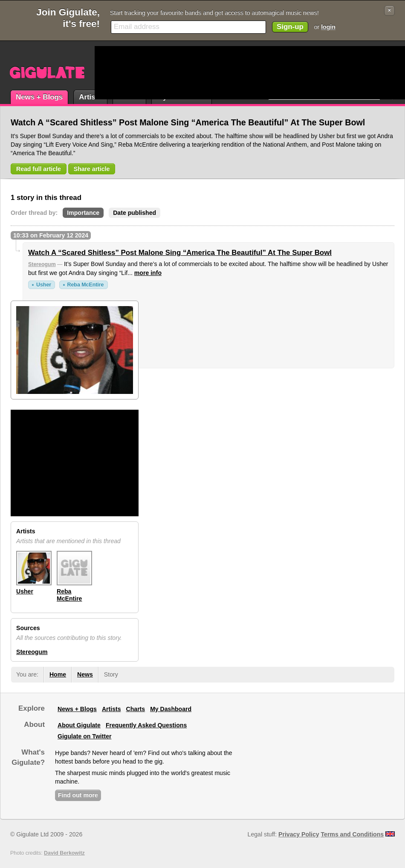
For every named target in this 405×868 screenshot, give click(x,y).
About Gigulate (79, 725)
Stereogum (42, 264)
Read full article (39, 169)
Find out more (78, 795)
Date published (135, 213)
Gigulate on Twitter (84, 736)
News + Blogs (39, 97)
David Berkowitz (64, 853)
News (85, 674)
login (328, 27)
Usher (44, 285)
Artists (90, 97)
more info (148, 273)
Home (58, 674)
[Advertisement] (127, 73)
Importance (83, 213)
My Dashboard (171, 709)
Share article (92, 169)
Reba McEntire (86, 285)
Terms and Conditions (353, 834)
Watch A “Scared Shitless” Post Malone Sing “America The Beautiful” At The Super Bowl (180, 253)
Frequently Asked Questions (146, 725)
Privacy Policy (299, 834)
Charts (136, 709)
